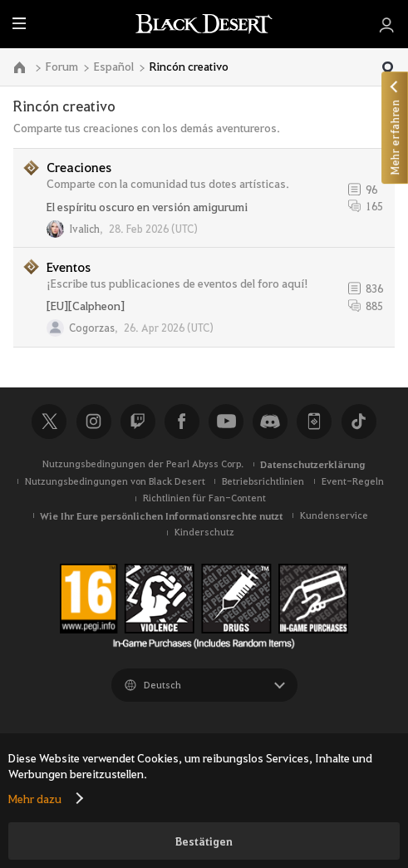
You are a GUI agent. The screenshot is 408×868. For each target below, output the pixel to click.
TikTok (359, 422)
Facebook (182, 422)
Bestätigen (204, 841)
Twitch (138, 422)
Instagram (94, 422)
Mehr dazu (35, 798)
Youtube (226, 422)
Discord (270, 422)
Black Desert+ (314, 422)
